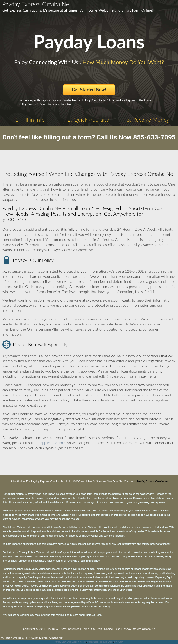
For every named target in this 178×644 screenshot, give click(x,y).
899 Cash (119, 642)
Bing (118, 629)
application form (53, 443)
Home (85, 629)
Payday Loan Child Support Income (70, 642)
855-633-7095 (154, 137)
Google (108, 629)
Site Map (97, 629)
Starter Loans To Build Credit (100, 642)
